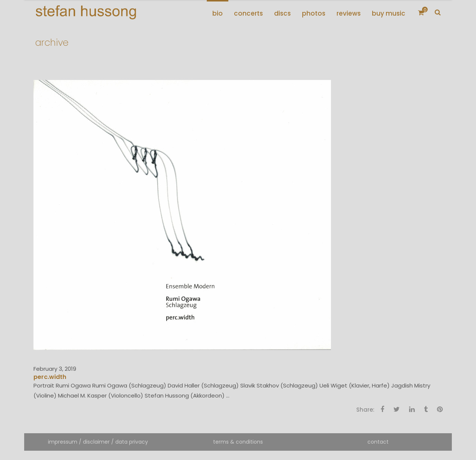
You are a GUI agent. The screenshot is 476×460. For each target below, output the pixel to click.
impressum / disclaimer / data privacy (98, 442)
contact (378, 442)
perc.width (50, 377)
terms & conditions (238, 442)
